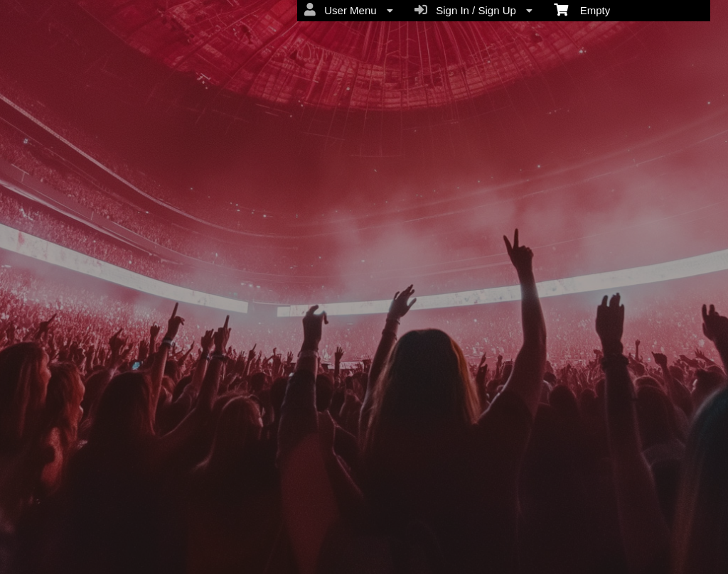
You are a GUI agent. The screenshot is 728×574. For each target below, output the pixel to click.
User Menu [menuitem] (349, 10)
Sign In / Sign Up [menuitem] (473, 10)
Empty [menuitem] (582, 9)
